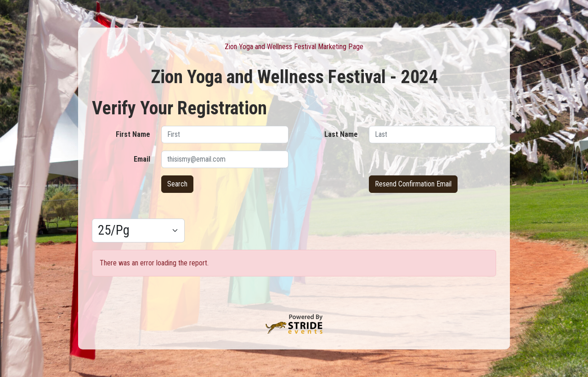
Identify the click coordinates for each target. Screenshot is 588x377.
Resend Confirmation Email (413, 184)
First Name (133, 134)
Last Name (341, 134)
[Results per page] (138, 231)
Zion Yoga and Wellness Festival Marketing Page (294, 47)
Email (142, 159)
